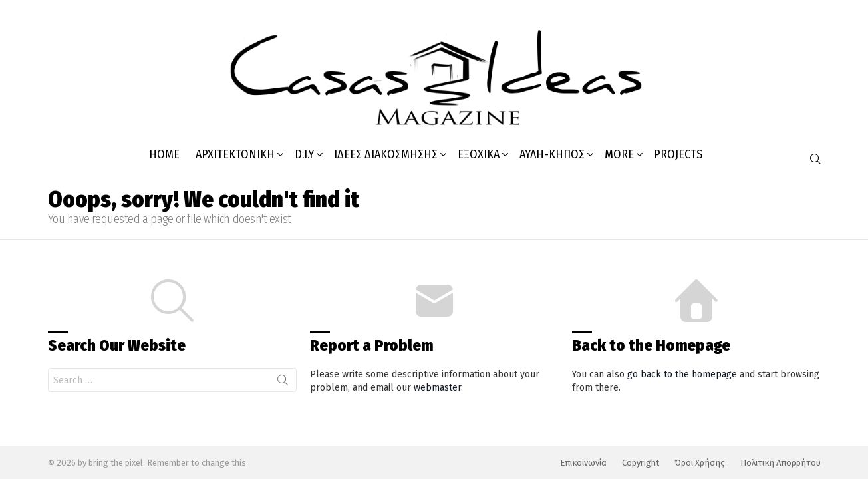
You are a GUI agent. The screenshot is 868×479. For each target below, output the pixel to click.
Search (283, 383)
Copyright (641, 463)
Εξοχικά (479, 154)
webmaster (437, 388)
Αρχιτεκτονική (235, 154)
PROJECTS (678, 154)
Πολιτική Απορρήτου (781, 463)
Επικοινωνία (583, 463)
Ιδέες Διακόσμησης (386, 154)
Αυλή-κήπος (552, 154)
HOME (164, 154)
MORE (619, 154)
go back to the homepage (682, 374)
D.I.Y (304, 154)
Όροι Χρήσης (700, 463)
